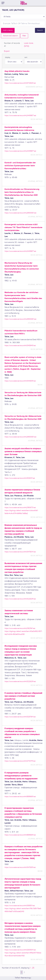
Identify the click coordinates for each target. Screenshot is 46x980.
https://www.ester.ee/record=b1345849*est (20, 345)
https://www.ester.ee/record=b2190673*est (20, 508)
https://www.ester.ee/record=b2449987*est (20, 115)
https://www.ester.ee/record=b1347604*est (20, 552)
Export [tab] (7, 51)
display (8, 57)
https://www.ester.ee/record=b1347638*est (20, 867)
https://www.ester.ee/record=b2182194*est (20, 628)
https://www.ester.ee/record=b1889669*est (20, 797)
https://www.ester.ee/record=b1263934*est (20, 950)
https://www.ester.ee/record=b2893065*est (20, 213)
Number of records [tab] (12, 45)
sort (26, 57)
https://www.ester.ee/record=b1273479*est (20, 761)
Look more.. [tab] (29, 45)
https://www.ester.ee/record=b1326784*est (20, 717)
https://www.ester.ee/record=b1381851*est (20, 906)
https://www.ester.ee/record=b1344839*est (20, 381)
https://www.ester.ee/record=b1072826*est (20, 83)
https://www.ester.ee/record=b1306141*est (20, 478)
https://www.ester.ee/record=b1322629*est (20, 599)
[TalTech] (24, 3)
